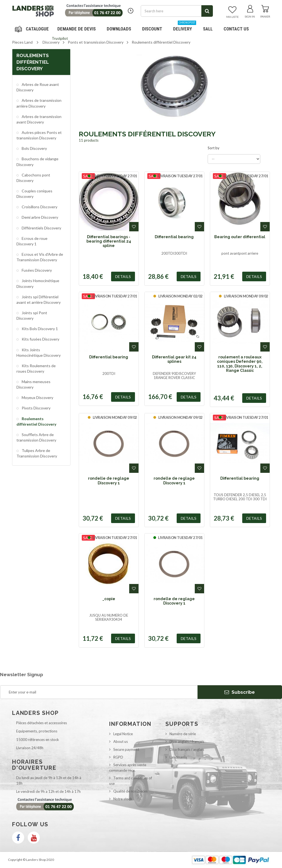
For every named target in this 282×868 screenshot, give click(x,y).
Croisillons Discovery (39, 207)
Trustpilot (60, 38)
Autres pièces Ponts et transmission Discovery (39, 135)
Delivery (185, 27)
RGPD (118, 757)
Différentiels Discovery (41, 228)
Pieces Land (22, 42)
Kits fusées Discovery (40, 339)
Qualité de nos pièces (130, 791)
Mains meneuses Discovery (33, 384)
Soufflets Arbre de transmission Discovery (36, 437)
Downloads (119, 29)
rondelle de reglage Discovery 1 (109, 481)
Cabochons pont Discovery (33, 178)
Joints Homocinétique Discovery (38, 283)
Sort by (214, 148)
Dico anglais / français (187, 741)
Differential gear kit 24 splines (174, 359)
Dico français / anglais (187, 749)
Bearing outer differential (240, 237)
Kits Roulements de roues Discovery (36, 368)
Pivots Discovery (36, 408)
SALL (208, 29)
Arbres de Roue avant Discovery (38, 87)
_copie (109, 599)
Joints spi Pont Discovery (32, 315)
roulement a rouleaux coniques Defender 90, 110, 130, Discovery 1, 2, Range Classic (240, 364)
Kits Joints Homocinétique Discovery (39, 352)
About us (121, 741)
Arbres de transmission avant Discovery (39, 119)
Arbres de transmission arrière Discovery (39, 103)
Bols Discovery (34, 148)
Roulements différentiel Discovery (36, 421)
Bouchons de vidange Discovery (37, 161)
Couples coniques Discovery (34, 194)
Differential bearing (174, 237)
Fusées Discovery (36, 270)
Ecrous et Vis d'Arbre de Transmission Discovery (40, 257)
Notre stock (123, 799)
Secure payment (126, 749)
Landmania (178, 757)
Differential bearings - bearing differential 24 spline (109, 241)
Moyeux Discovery (37, 398)
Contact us (236, 29)
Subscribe (240, 692)
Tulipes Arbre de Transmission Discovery (37, 453)
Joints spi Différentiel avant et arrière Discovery (39, 300)
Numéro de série (183, 734)
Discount (154, 27)
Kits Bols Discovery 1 (39, 329)
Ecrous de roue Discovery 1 (32, 241)
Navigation (33, 29)
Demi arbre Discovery (40, 217)
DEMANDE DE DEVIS (77, 29)
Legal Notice (123, 734)
